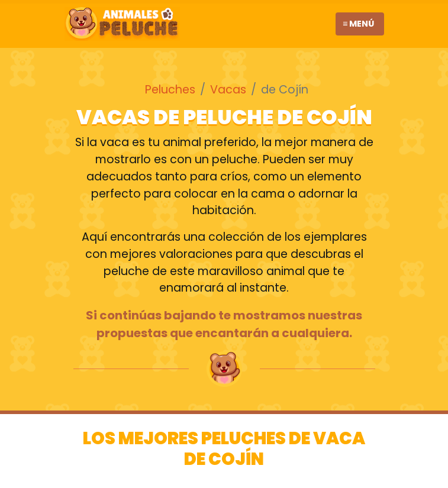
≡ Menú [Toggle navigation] (358, 24)
